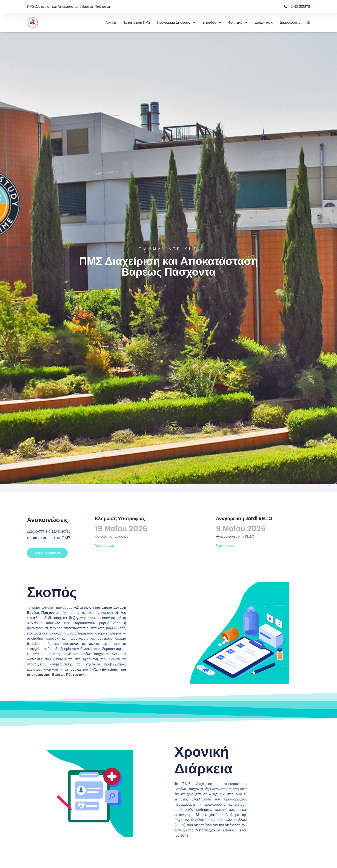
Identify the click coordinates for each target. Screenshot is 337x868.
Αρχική (111, 22)
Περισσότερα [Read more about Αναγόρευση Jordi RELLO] (226, 546)
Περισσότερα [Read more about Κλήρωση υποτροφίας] (105, 546)
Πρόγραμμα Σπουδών (176, 23)
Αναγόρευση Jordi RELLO (244, 519)
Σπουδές (212, 23)
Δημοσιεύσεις (290, 22)
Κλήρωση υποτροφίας (120, 519)
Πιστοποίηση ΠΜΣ (136, 22)
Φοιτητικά (238, 23)
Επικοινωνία (264, 22)
